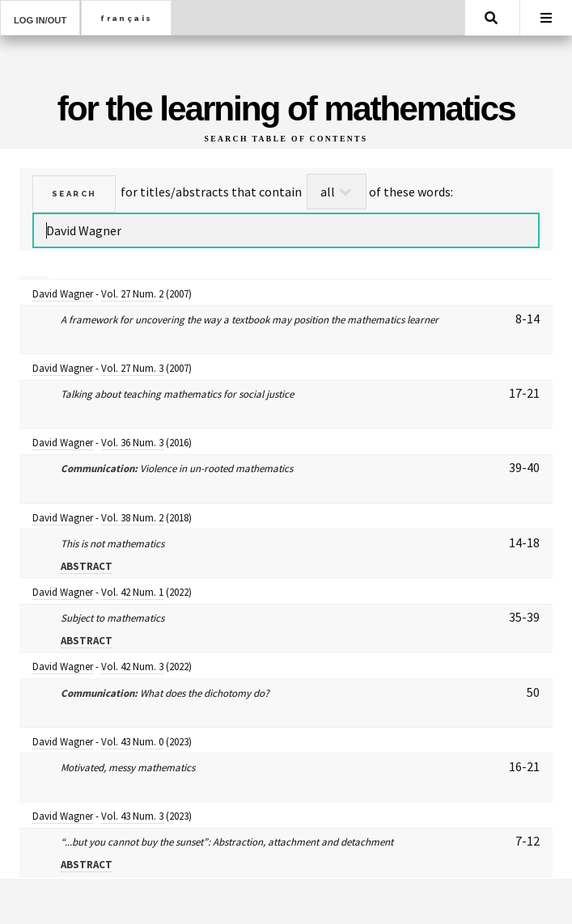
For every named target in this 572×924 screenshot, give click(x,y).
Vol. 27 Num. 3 (132, 368)
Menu (546, 18)
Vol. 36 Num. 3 (132, 443)
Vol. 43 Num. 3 (132, 816)
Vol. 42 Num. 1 (132, 592)
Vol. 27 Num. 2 (132, 294)
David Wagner (63, 294)
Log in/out (40, 20)
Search (491, 18)
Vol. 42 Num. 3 (132, 667)
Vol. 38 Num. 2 (132, 518)
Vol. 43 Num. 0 (132, 742)
